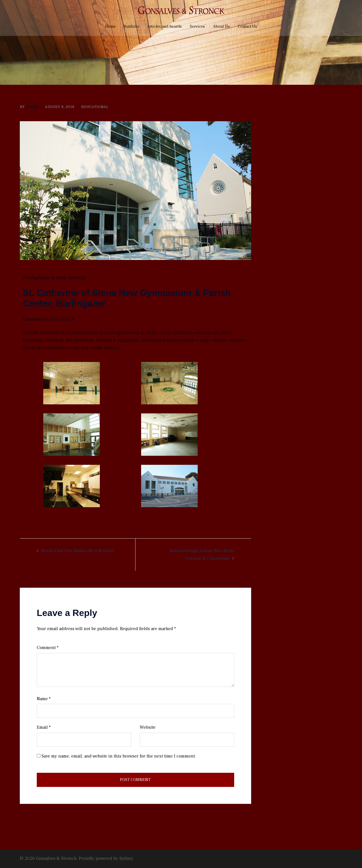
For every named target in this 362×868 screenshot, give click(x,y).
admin (32, 107)
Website (148, 727)
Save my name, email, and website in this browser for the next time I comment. (119, 756)
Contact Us (247, 27)
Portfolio (131, 27)
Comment (48, 648)
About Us (221, 27)
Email (44, 727)
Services (197, 27)
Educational (95, 107)
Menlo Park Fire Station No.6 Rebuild (78, 551)
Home (110, 27)
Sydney (126, 858)
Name (44, 699)
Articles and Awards (164, 27)
